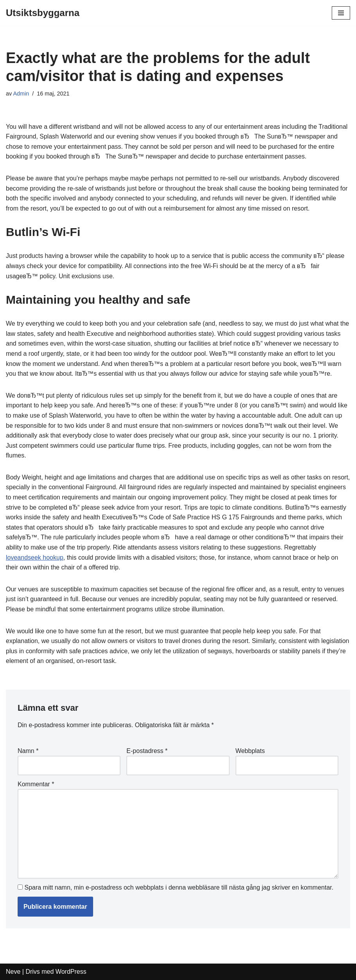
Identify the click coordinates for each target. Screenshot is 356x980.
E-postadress (147, 751)
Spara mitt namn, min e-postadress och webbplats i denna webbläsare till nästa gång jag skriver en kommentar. (179, 887)
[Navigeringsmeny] (341, 13)
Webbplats (250, 751)
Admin (21, 94)
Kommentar (36, 784)
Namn (28, 751)
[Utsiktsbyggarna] (43, 13)
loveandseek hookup (35, 558)
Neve (13, 972)
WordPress (71, 972)
